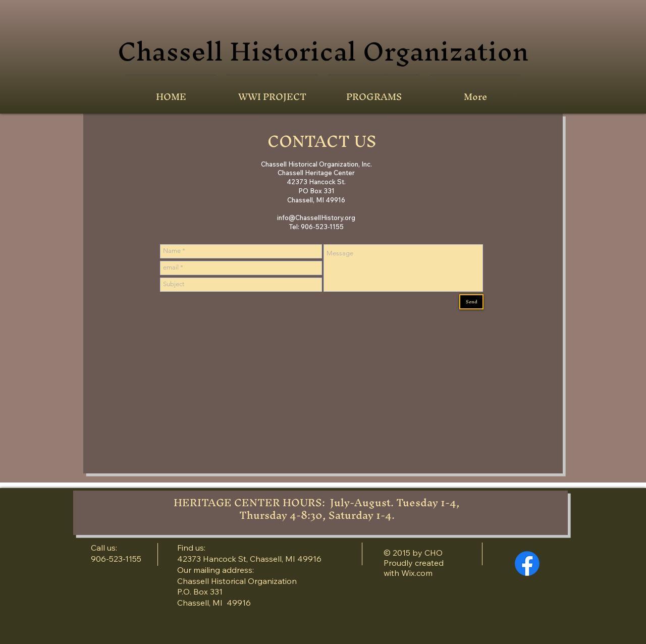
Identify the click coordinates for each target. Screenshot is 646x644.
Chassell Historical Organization (323, 51)
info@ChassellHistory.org (316, 218)
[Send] (471, 302)
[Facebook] (527, 563)
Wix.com (417, 573)
